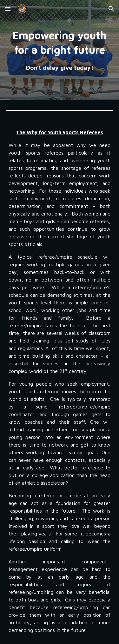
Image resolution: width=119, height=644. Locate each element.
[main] (60, 50)
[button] (8, 9)
